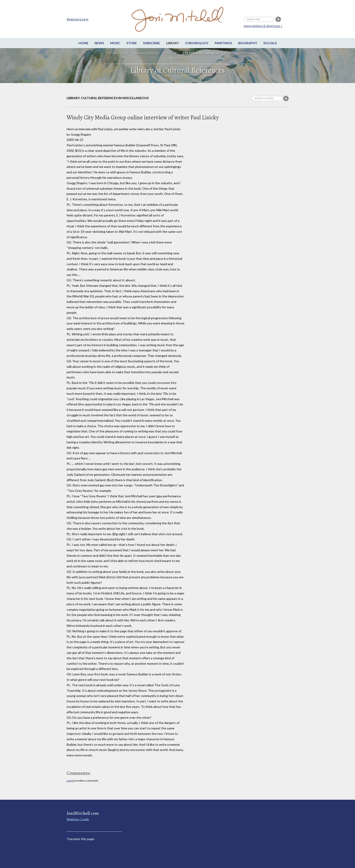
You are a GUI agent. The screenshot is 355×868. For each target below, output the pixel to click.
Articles (121, 53)
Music (115, 43)
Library (173, 43)
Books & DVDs (146, 53)
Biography (248, 43)
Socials (270, 43)
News (99, 43)
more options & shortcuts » (263, 26)
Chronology (197, 43)
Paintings (223, 43)
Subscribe (151, 43)
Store (132, 43)
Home (83, 43)
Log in (70, 781)
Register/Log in (77, 19)
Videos (170, 53)
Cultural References (201, 53)
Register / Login (78, 819)
